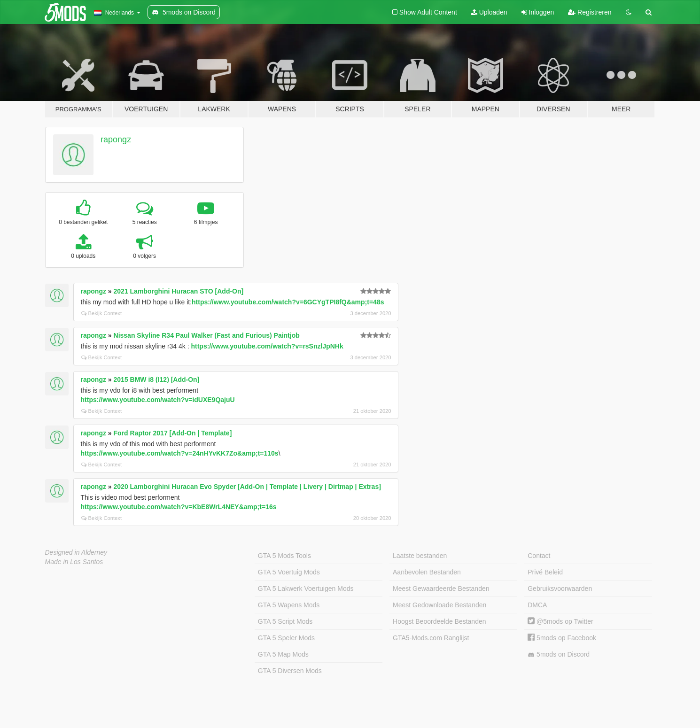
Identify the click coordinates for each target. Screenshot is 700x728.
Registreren (590, 12)
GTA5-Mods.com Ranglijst (431, 638)
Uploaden (489, 12)
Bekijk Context (102, 313)
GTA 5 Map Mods (283, 654)
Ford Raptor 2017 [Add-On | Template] (173, 433)
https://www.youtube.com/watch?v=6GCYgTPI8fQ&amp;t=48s (288, 302)
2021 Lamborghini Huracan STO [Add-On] (179, 291)
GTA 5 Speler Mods (286, 638)
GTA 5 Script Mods (285, 621)
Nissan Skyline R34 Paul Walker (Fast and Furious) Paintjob (207, 335)
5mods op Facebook (562, 638)
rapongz (116, 139)
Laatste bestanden (420, 556)
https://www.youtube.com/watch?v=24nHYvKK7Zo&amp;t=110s (180, 453)
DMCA (537, 605)
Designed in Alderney (76, 552)
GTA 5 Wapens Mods (289, 605)
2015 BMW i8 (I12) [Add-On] (157, 379)
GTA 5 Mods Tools (284, 556)
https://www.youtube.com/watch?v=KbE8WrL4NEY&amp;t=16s (179, 507)
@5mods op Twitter (560, 621)
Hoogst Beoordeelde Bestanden (439, 621)
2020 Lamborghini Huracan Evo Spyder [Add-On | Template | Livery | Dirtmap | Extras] (247, 487)
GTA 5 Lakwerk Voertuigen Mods (306, 589)
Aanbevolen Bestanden (427, 572)
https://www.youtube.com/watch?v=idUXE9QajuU (158, 400)
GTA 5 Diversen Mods (290, 671)
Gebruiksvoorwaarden (560, 589)
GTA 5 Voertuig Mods (289, 572)
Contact (539, 556)
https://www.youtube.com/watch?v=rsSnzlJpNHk (267, 346)
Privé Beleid (545, 572)
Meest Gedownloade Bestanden (439, 605)
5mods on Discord (559, 654)
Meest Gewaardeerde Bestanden (441, 589)
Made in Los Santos (74, 562)
